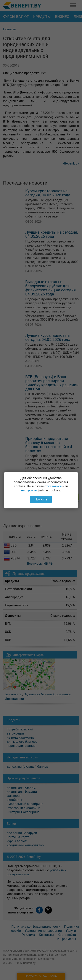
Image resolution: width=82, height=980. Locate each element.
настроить (29, 490)
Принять (41, 499)
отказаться (53, 486)
